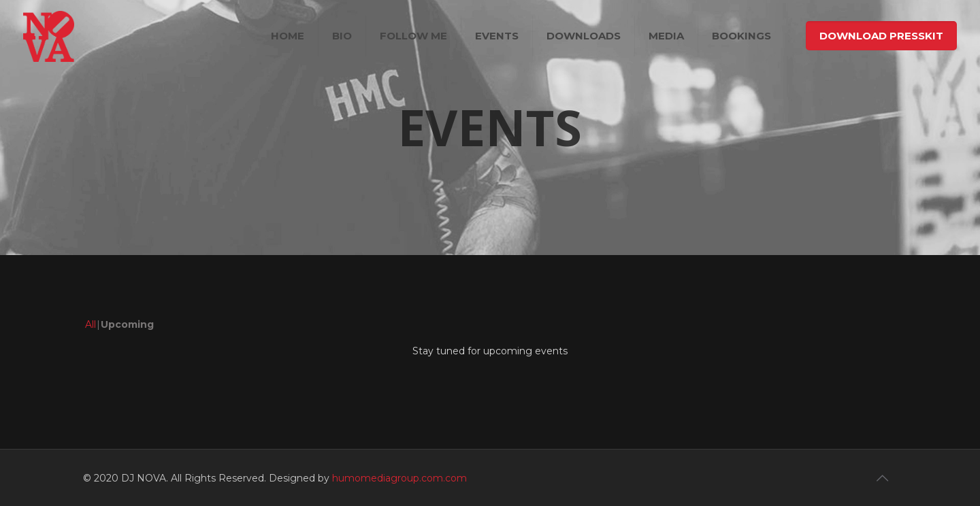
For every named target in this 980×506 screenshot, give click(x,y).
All (91, 324)
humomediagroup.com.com (399, 478)
